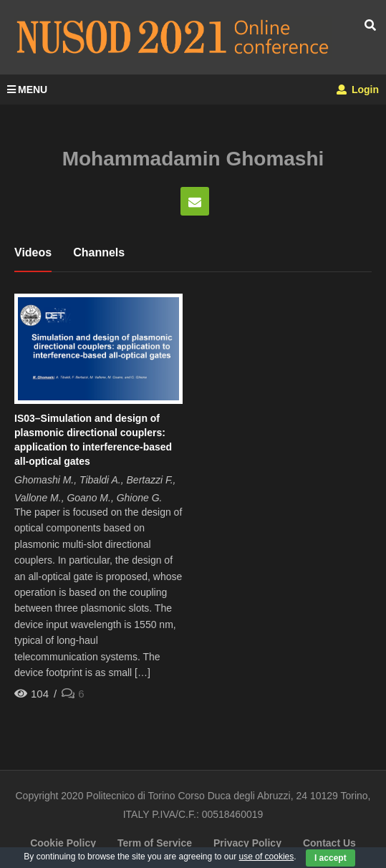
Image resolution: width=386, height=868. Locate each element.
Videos (33, 252)
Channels (99, 252)
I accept (330, 858)
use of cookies (267, 857)
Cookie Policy (63, 843)
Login (358, 90)
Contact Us (329, 843)
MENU (27, 90)
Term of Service (155, 843)
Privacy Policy (247, 843)
